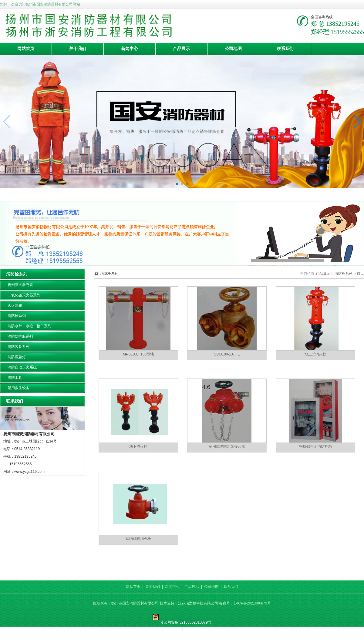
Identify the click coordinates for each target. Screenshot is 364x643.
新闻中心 (130, 49)
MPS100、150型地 (138, 354)
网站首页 (26, 49)
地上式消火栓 (315, 354)
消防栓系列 (343, 274)
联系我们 (285, 49)
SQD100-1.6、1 (227, 354)
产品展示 (181, 49)
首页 (360, 274)
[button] (177, 184)
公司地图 (233, 49)
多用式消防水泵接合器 (227, 446)
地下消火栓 (138, 446)
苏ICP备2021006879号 (252, 603)
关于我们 (78, 49)
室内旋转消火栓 (138, 539)
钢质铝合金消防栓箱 (315, 446)
